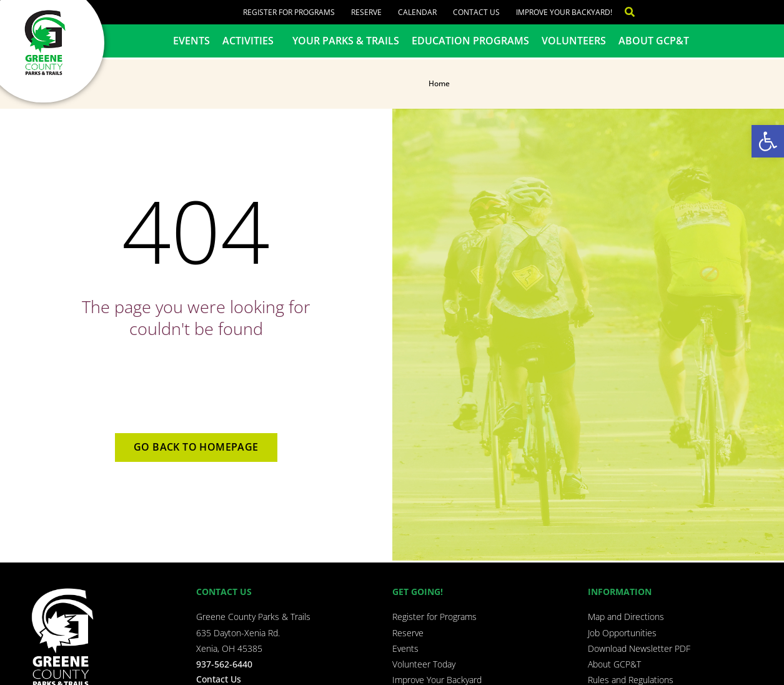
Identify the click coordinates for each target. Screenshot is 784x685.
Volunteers (574, 41)
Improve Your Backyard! (564, 12)
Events (191, 41)
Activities (251, 41)
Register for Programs (289, 12)
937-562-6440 (224, 664)
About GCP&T (654, 41)
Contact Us (476, 12)
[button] (768, 141)
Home (439, 83)
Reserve (366, 12)
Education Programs (470, 41)
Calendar (417, 12)
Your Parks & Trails (346, 41)
